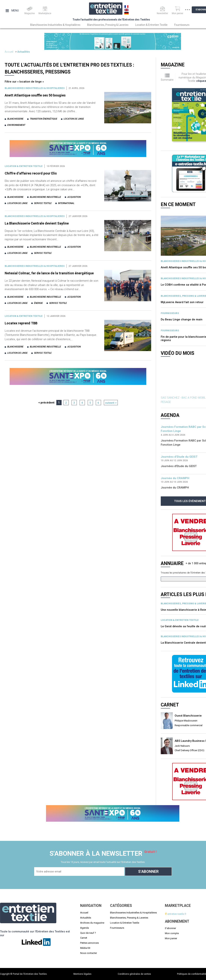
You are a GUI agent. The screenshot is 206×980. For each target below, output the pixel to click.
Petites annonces (89, 943)
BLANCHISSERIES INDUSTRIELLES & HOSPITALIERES (35, 88)
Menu (12, 11)
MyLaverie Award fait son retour (182, 302)
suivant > (111, 403)
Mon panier (171, 938)
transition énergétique (44, 119)
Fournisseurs (182, 25)
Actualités (24, 52)
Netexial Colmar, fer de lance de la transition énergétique (49, 273)
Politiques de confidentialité (192, 974)
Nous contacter (89, 953)
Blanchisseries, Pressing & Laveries (108, 25)
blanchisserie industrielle (45, 197)
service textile (43, 203)
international (66, 203)
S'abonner (170, 928)
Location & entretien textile (24, 166)
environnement (16, 125)
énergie (38, 303)
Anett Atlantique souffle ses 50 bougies (35, 95)
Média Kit (85, 948)
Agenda (85, 928)
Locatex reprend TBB (21, 323)
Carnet (84, 938)
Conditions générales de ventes (134, 974)
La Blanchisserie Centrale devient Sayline (37, 223)
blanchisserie (15, 119)
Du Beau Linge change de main (182, 319)
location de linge (74, 119)
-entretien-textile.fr (176, 914)
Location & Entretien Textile (151, 25)
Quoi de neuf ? (88, 933)
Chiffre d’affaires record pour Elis (31, 173)
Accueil (9, 52)
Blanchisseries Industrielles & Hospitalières (55, 25)
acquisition (74, 197)
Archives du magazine (92, 923)
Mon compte (172, 933)
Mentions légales (82, 974)
